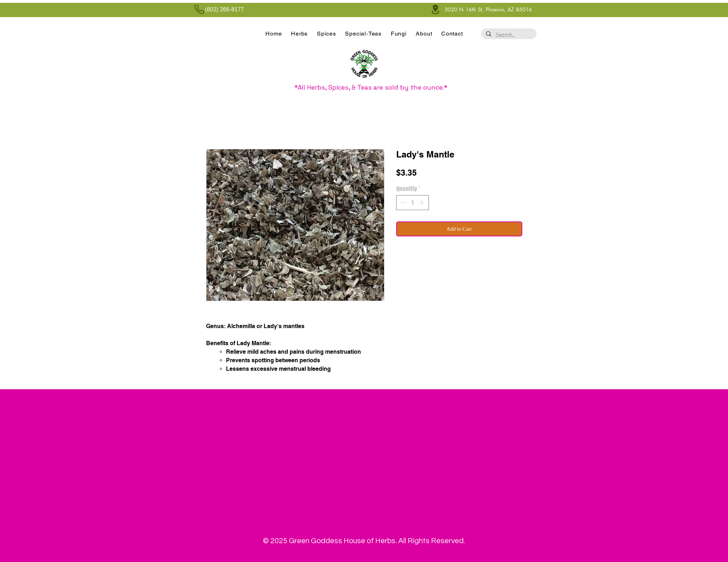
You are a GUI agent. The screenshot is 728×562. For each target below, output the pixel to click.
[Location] (436, 9)
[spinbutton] (412, 203)
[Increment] (422, 203)
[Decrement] (403, 203)
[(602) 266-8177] (217, 9)
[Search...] (508, 35)
